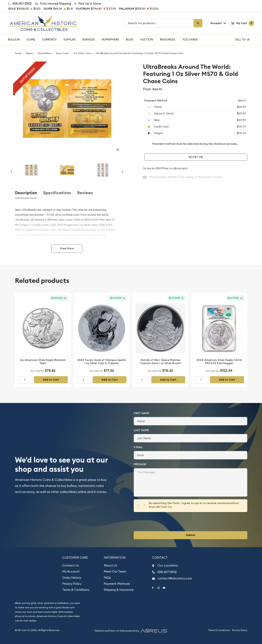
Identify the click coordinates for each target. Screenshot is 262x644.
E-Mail (138, 447)
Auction (147, 39)
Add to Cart (51, 380)
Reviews (85, 193)
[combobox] (159, 23)
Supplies (70, 39)
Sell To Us (242, 39)
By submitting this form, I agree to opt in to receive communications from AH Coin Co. (194, 505)
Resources (168, 39)
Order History (72, 578)
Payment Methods (117, 584)
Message (140, 464)
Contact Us (71, 565)
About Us (111, 565)
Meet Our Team (115, 571)
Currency (49, 39)
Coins (31, 39)
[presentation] (161, 522)
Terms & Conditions (76, 590)
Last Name (141, 430)
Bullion (14, 39)
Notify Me (196, 157)
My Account (71, 571)
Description (26, 193)
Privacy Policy (72, 584)
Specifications (57, 193)
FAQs (107, 578)
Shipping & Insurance (119, 590)
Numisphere (110, 39)
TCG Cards (190, 39)
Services (89, 39)
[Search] (198, 23)
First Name (141, 413)
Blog (129, 39)
